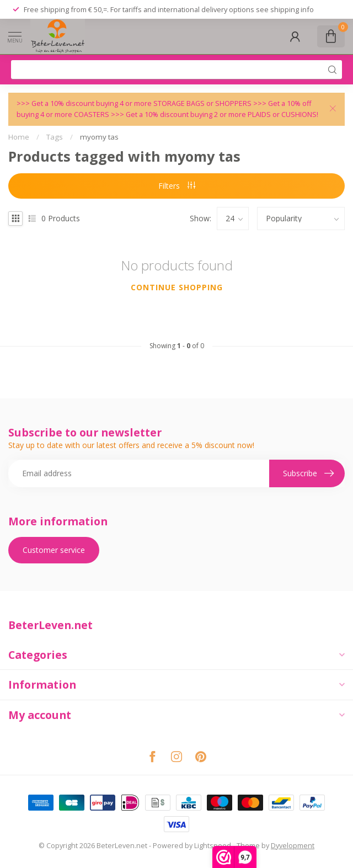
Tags (55, 137)
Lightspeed (213, 846)
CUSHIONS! (300, 115)
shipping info (292, 9)
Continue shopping (177, 287)
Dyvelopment (293, 846)
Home (19, 137)
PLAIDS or (264, 115)
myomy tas (99, 137)
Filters (177, 186)
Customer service (54, 550)
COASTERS (92, 115)
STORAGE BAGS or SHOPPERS (203, 103)
